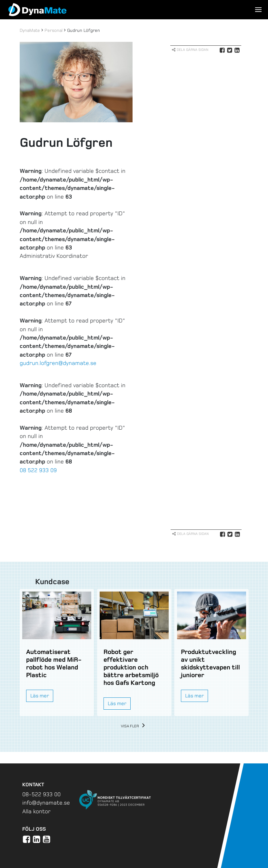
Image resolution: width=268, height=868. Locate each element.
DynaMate (30, 30)
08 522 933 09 (38, 470)
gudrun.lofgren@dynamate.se (58, 363)
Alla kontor (36, 811)
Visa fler (134, 726)
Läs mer (40, 696)
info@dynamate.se (46, 803)
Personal (54, 30)
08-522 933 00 (41, 794)
